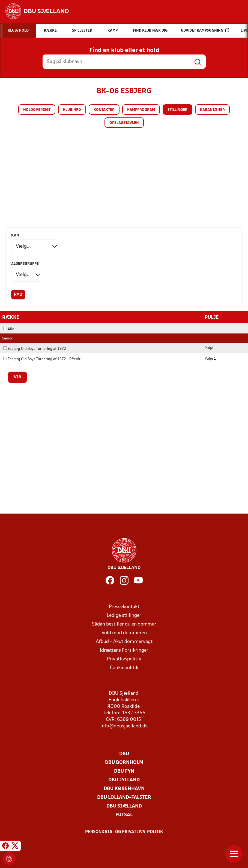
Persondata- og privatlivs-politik (124, 832)
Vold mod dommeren (124, 633)
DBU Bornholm (124, 762)
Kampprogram (141, 110)
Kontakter (104, 110)
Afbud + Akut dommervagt (124, 641)
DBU (124, 754)
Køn (15, 236)
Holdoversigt (37, 110)
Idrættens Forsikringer (124, 650)
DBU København (124, 789)
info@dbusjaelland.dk (124, 726)
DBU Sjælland (124, 806)
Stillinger (177, 110)
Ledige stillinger (124, 615)
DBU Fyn (124, 771)
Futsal (124, 815)
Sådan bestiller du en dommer (124, 624)
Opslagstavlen (124, 123)
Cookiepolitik (124, 668)
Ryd (18, 295)
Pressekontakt (124, 607)
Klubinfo (72, 110)
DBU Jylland (124, 780)
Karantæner (212, 110)
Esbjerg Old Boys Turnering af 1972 (35, 349)
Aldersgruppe (25, 264)
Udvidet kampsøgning (205, 30)
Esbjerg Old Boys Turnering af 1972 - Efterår (42, 359)
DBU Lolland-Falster (124, 797)
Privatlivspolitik (124, 659)
